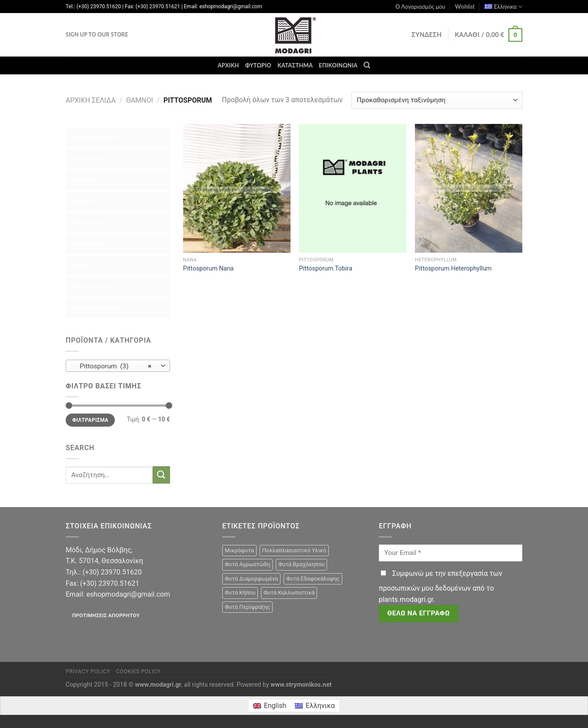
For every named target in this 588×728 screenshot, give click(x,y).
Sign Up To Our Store (97, 35)
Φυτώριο (258, 65)
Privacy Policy (88, 671)
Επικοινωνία (338, 65)
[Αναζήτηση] (367, 65)
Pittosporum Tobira (326, 269)
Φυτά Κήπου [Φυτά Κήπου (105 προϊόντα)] (240, 593)
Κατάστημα (295, 65)
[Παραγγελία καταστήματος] (437, 100)
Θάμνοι (140, 100)
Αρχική (228, 65)
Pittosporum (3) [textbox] (113, 366)
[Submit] (161, 475)
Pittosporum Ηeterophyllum (453, 269)
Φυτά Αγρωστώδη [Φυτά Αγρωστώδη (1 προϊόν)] (247, 564)
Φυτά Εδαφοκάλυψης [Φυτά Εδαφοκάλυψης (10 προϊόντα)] (313, 579)
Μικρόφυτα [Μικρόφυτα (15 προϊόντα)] (239, 550)
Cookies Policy (139, 671)
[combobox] (118, 366)
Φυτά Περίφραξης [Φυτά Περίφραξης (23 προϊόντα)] (247, 607)
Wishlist (465, 7)
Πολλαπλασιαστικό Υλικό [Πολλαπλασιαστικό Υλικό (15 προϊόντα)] (294, 550)
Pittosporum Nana (209, 269)
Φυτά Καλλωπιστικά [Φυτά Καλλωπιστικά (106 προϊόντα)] (289, 593)
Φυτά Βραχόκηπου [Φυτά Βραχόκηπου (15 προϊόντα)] (301, 564)
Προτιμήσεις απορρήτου (106, 615)
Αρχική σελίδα (91, 100)
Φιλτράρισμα (90, 420)
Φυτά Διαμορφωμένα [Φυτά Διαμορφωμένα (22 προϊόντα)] (251, 579)
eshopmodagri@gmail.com (128, 594)
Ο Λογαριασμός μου (420, 7)
